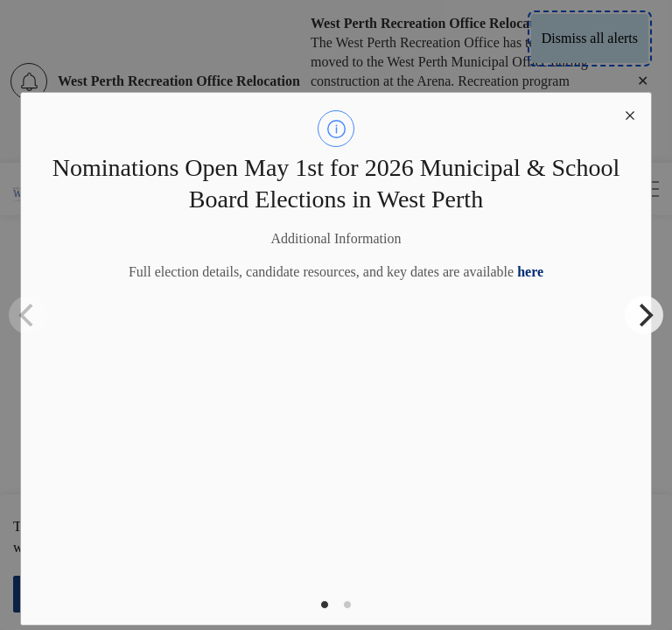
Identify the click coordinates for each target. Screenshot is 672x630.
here (530, 272)
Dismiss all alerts (590, 38)
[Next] (644, 315)
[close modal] (630, 114)
